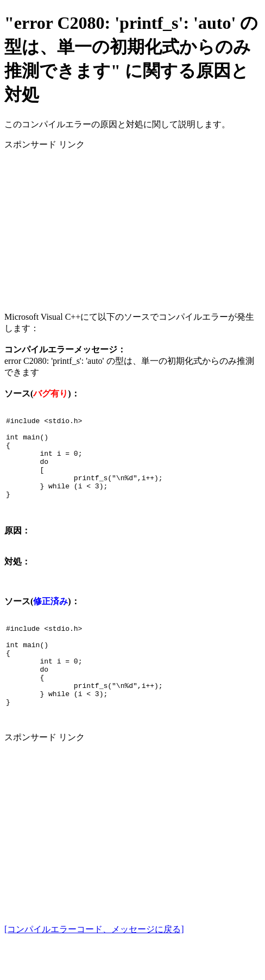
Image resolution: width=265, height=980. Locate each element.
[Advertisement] (132, 227)
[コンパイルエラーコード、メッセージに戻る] (94, 965)
